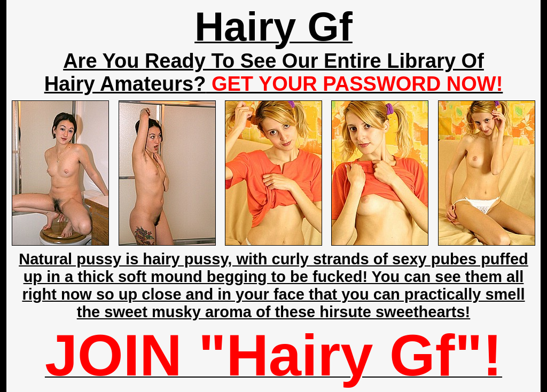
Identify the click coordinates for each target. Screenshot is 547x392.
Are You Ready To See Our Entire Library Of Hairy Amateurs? (274, 72)
